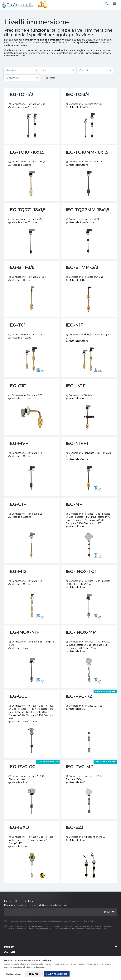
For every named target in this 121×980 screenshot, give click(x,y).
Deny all (34, 974)
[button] (106, 4)
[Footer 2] (60, 948)
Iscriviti (109, 912)
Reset (51, 78)
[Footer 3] (60, 953)
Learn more (41, 967)
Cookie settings (14, 974)
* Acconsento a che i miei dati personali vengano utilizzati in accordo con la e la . (50, 921)
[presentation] (20, 937)
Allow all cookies (57, 974)
